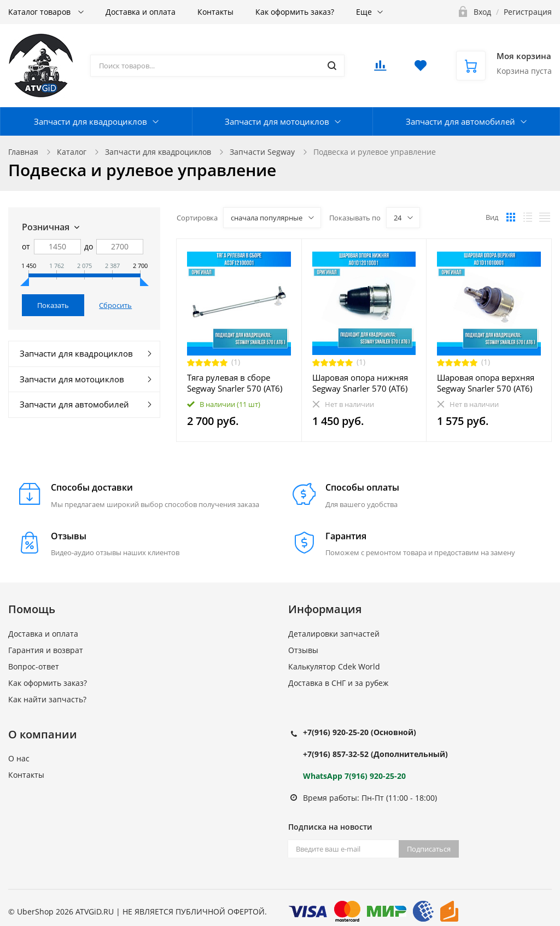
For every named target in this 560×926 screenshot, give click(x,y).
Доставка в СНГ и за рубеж (338, 683)
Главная (23, 152)
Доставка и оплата (141, 12)
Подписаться (429, 849)
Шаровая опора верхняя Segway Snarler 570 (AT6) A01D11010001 (486, 383)
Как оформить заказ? (295, 12)
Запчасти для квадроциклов (91, 121)
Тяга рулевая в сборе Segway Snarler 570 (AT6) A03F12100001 (235, 383)
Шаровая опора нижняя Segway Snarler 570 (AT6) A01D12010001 (360, 383)
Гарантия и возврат (46, 650)
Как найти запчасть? (47, 699)
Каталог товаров (40, 12)
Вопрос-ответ (34, 666)
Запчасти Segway (262, 152)
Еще (364, 12)
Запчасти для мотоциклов (277, 121)
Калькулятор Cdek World (334, 666)
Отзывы (303, 650)
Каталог (72, 152)
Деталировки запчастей (334, 634)
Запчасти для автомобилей (460, 121)
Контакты (215, 12)
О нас (19, 758)
